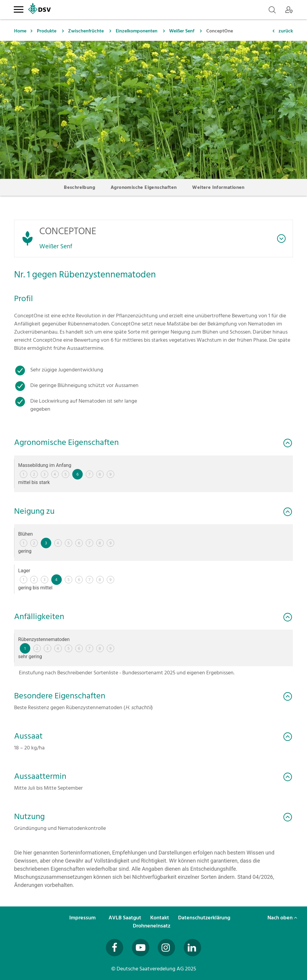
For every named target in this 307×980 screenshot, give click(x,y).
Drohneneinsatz (152, 926)
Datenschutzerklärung (205, 918)
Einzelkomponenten (137, 31)
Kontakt (160, 918)
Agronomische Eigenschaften (144, 187)
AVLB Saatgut (125, 918)
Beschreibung (79, 187)
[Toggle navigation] (18, 8)
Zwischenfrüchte (86, 31)
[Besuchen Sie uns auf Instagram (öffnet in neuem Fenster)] (166, 948)
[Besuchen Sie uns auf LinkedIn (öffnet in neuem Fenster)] (192, 948)
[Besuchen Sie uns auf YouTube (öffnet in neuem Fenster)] (141, 948)
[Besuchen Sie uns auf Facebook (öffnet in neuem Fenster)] (115, 948)
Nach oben (282, 918)
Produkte (47, 31)
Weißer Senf (182, 31)
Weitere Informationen (218, 187)
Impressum (83, 918)
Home (20, 31)
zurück (286, 31)
